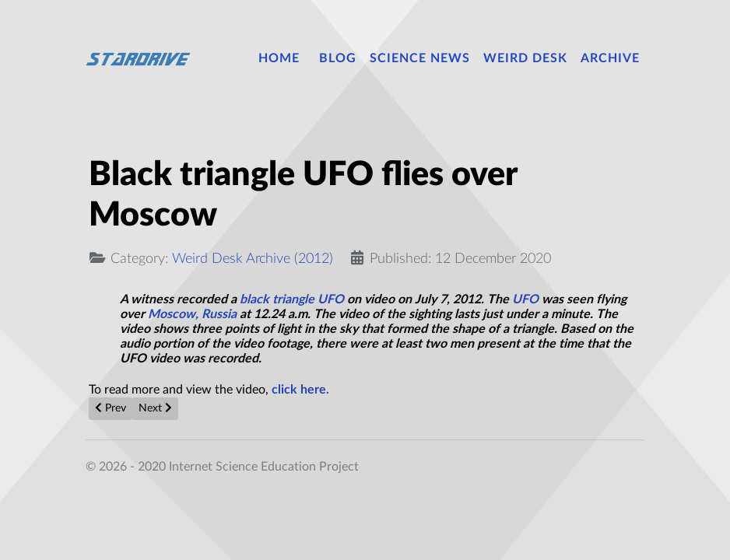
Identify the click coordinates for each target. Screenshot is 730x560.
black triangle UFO (290, 299)
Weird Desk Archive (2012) (253, 259)
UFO (525, 299)
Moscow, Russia (194, 314)
